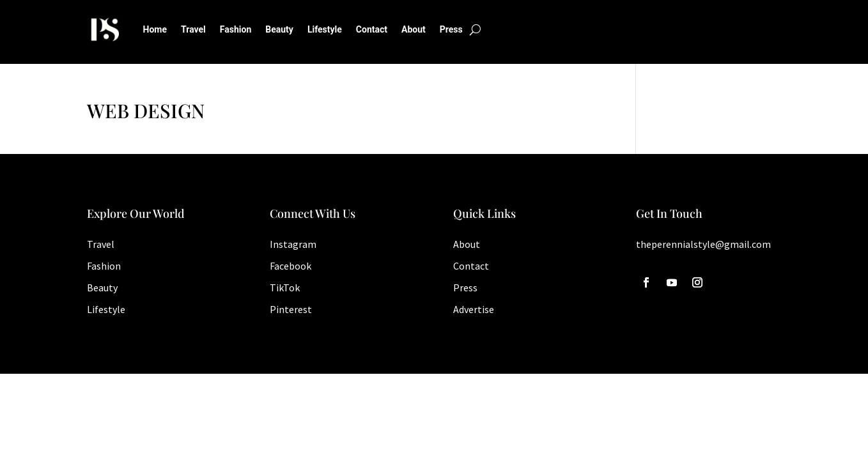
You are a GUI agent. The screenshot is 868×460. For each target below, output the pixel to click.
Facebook (291, 266)
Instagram (293, 244)
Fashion (236, 29)
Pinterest (291, 309)
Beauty (279, 29)
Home (155, 29)
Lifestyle (325, 29)
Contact (372, 29)
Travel (193, 29)
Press (451, 29)
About (414, 29)
